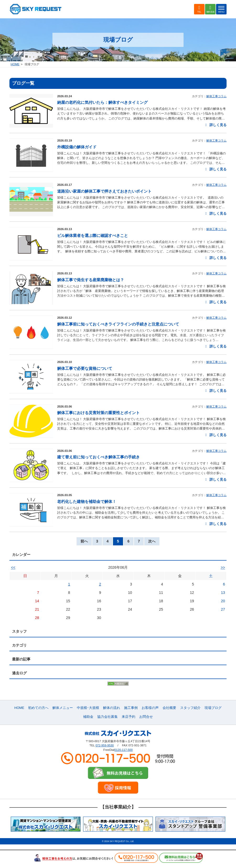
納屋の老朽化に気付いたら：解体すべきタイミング (102, 102)
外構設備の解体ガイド (77, 147)
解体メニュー (63, 708)
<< (13, 567)
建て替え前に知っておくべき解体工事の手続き (98, 457)
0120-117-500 (124, 750)
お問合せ (146, 717)
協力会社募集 (108, 717)
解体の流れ (112, 708)
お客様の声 (150, 708)
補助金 (88, 717)
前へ (84, 541)
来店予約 (128, 717)
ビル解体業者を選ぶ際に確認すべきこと (93, 235)
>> (223, 567)
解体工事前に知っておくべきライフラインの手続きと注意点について (118, 324)
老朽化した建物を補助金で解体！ (87, 501)
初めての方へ (38, 708)
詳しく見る (215, 125)
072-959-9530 (105, 745)
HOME (15, 64)
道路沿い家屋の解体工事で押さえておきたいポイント (104, 191)
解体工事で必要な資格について (85, 368)
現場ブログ (213, 708)
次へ (152, 541)
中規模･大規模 (88, 708)
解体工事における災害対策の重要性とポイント (98, 413)
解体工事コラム (216, 96)
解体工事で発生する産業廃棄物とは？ (91, 280)
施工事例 (131, 708)
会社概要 (169, 708)
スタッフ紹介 (190, 708)
